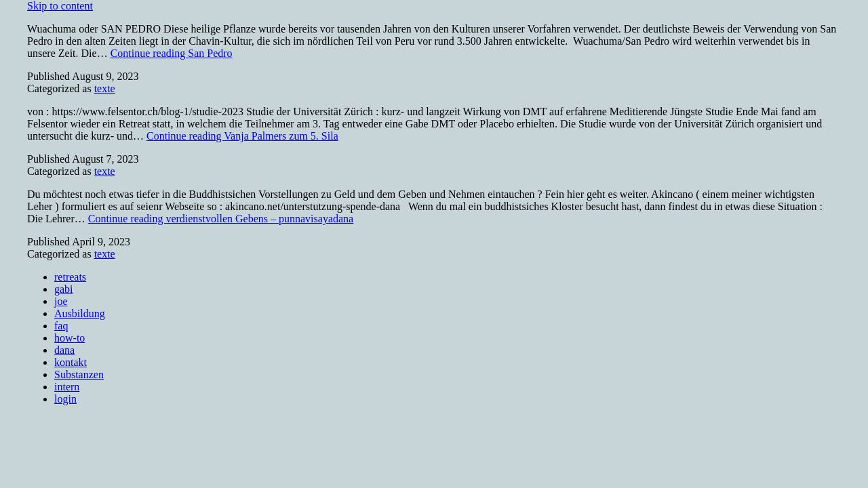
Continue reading (172, 53)
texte (105, 88)
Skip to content (60, 6)
